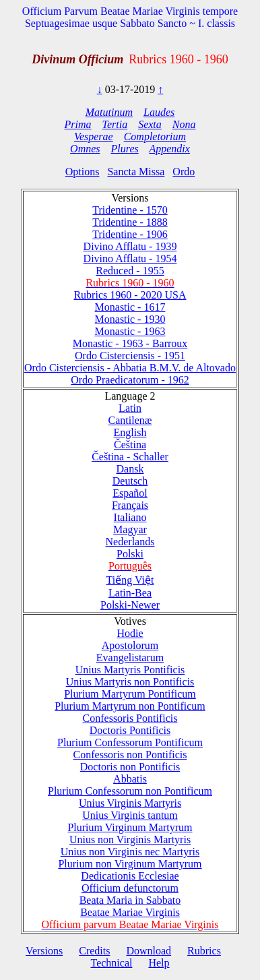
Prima (78, 124)
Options (83, 172)
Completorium (155, 136)
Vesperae (94, 136)
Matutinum (109, 112)
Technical (111, 963)
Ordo (184, 172)
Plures (125, 149)
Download (149, 951)
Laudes (159, 112)
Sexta (150, 124)
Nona (184, 124)
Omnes (85, 149)
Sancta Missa (136, 172)
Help (159, 963)
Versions (44, 951)
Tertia (115, 124)
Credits (94, 951)
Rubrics (204, 951)
